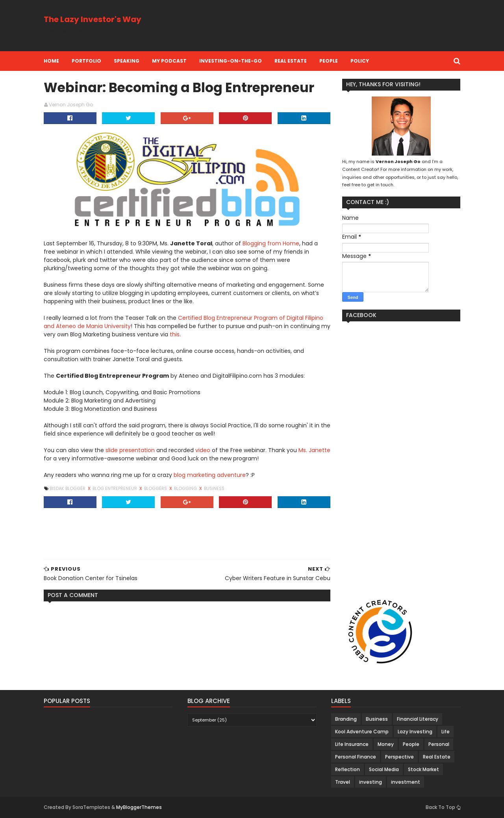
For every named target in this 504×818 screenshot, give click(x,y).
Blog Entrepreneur (115, 488)
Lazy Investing (415, 732)
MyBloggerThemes (139, 807)
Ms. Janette (314, 450)
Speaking (127, 61)
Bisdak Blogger (68, 488)
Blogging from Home (271, 243)
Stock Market (423, 769)
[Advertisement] (317, 26)
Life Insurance (352, 744)
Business (214, 488)
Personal (439, 744)
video (203, 450)
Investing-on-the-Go (231, 61)
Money (386, 744)
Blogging (186, 488)
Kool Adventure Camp (362, 732)
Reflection (347, 769)
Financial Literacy (418, 719)
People (329, 61)
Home (51, 61)
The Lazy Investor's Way (93, 19)
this (175, 334)
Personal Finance (356, 757)
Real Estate (291, 61)
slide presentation (130, 450)
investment (406, 782)
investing (371, 782)
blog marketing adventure (210, 475)
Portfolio (86, 61)
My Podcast (169, 61)
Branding (346, 719)
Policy (360, 61)
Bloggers (156, 488)
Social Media (384, 769)
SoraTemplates (91, 807)
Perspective (399, 757)
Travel (343, 782)
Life (446, 732)
